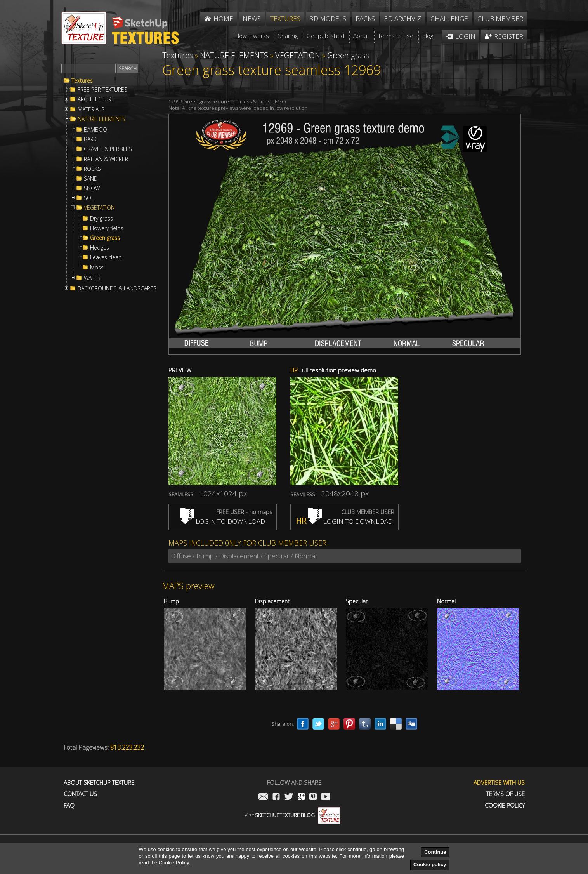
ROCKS (92, 169)
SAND (91, 179)
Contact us (80, 794)
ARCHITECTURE (96, 99)
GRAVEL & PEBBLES (108, 149)
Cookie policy (430, 864)
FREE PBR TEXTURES (102, 90)
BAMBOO (95, 130)
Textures (82, 81)
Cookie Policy (505, 805)
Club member (500, 18)
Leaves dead (106, 257)
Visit (292, 815)
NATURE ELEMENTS (101, 119)
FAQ (69, 805)
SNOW (92, 188)
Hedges (100, 248)
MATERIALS (91, 109)
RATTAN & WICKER (106, 159)
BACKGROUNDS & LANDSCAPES (117, 288)
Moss (97, 268)
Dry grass (101, 219)
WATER (92, 278)
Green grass (105, 238)
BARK (90, 139)
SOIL (89, 198)
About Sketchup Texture (99, 783)
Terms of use (506, 794)
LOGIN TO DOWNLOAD (223, 521)
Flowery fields (107, 228)
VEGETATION (99, 208)
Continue (435, 852)
